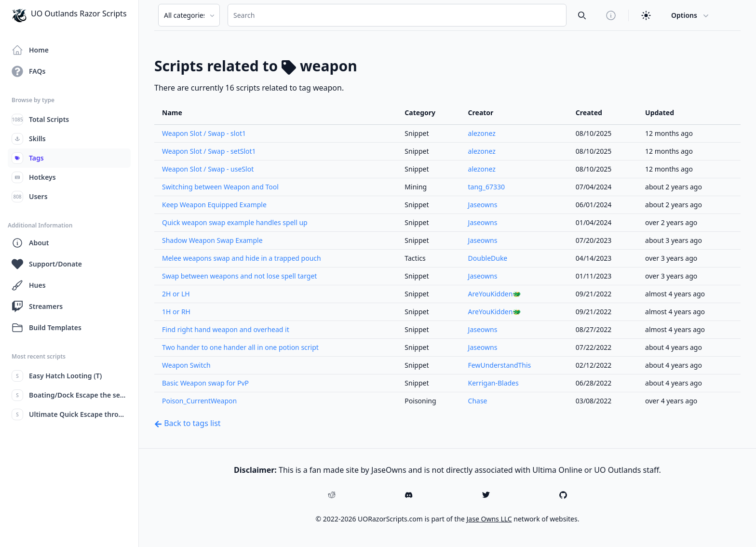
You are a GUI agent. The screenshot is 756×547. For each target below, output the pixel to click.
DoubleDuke (488, 258)
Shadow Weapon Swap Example (212, 240)
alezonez (482, 133)
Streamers (37, 307)
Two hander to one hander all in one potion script (240, 347)
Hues (29, 285)
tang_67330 (486, 187)
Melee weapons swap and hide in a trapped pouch (242, 258)
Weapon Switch (186, 365)
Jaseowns (483, 205)
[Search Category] (189, 15)
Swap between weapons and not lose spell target (239, 276)
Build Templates (47, 328)
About (30, 243)
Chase (478, 401)
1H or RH (176, 312)
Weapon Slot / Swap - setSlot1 (209, 151)
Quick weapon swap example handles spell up (235, 222)
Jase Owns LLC (489, 519)
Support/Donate (47, 264)
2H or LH (176, 294)
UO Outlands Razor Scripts (69, 15)
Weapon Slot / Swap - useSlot (208, 169)
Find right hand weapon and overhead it (226, 329)
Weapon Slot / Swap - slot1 (204, 133)
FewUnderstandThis (500, 365)
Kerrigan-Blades (493, 383)
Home (30, 50)
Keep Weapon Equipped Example (214, 205)
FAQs (28, 71)
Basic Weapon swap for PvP (205, 383)
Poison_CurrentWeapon (199, 401)
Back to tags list (188, 423)
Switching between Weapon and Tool (220, 187)
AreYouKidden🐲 (495, 294)
